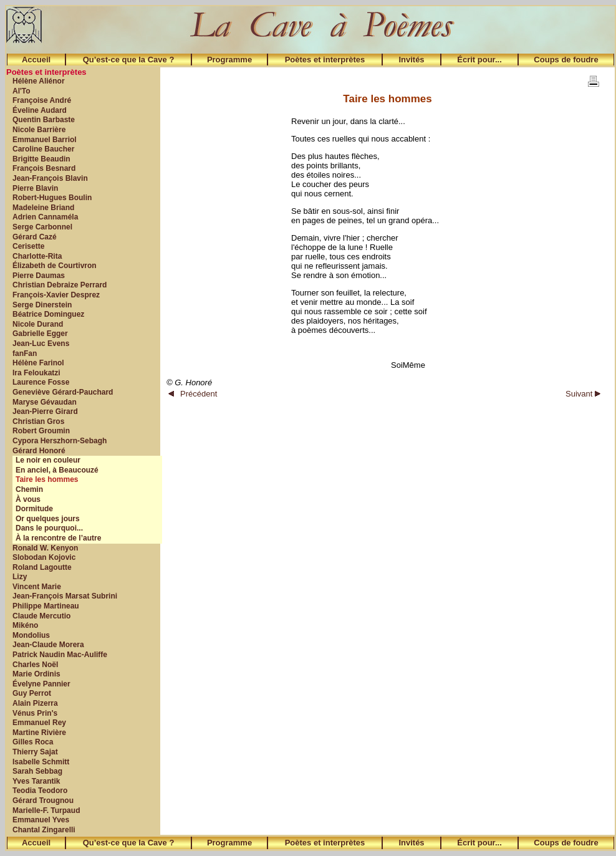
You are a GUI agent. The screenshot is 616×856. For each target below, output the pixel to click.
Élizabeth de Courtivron (55, 266)
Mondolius (31, 635)
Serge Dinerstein (42, 305)
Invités (411, 60)
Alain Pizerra (35, 703)
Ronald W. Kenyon (45, 548)
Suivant (583, 394)
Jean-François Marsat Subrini (65, 596)
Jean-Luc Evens (41, 344)
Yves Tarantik (36, 781)
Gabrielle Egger (40, 334)
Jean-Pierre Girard (45, 411)
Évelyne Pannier (41, 684)
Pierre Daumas (39, 276)
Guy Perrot (32, 693)
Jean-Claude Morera (48, 645)
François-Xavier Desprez (56, 295)
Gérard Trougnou (43, 801)
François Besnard (44, 168)
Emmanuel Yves (41, 820)
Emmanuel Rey (39, 723)
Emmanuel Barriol (45, 140)
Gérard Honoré (39, 451)
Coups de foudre (566, 60)
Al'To (22, 91)
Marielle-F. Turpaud (46, 810)
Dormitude (34, 509)
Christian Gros (38, 421)
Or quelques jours (48, 519)
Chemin (29, 489)
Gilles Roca (33, 742)
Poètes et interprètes (325, 60)
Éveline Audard (40, 110)
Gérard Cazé (35, 237)
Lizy (20, 577)
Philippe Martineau (46, 606)
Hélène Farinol (38, 363)
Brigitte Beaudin (41, 159)
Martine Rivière (39, 733)
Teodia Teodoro (40, 791)
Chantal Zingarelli (44, 830)
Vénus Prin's (35, 713)
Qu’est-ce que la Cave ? (129, 60)
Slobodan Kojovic (44, 557)
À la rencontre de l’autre (58, 538)
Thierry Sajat (35, 752)
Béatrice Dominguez (48, 314)
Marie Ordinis (36, 674)
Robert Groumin (41, 431)
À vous (28, 499)
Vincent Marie (37, 587)
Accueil (36, 60)
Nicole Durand (38, 324)
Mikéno (25, 625)
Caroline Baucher (43, 149)
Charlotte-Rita (37, 256)
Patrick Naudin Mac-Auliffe (60, 655)
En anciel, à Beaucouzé (57, 470)
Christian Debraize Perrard (60, 285)
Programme (229, 60)
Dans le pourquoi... (49, 528)
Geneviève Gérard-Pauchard (63, 392)
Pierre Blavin (35, 188)
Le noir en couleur (48, 460)
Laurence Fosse (41, 382)
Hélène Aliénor (39, 81)
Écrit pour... (479, 60)
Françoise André (42, 100)
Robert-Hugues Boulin (52, 198)
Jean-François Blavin (50, 178)
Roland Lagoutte (42, 567)
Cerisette (28, 246)
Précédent (193, 394)
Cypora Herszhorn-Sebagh (60, 441)
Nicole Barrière (39, 130)
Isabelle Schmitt (41, 762)
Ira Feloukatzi (36, 373)
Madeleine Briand (43, 208)
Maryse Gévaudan (45, 402)
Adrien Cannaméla (45, 217)
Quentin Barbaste (44, 120)
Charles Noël (35, 665)
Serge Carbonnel (42, 227)
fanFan (25, 353)
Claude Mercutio (41, 616)
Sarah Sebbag (37, 771)
